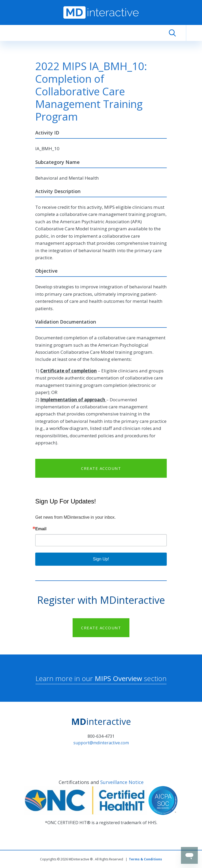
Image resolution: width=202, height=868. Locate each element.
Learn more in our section (101, 678)
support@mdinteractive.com (101, 743)
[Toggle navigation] (194, 33)
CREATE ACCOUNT (101, 468)
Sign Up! (101, 559)
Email (41, 529)
